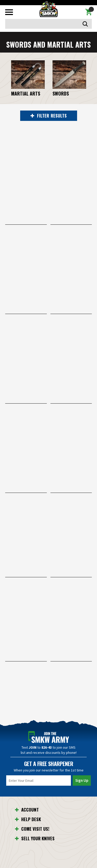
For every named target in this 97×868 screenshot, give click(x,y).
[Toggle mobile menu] (9, 12)
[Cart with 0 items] (89, 12)
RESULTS (49, 116)
